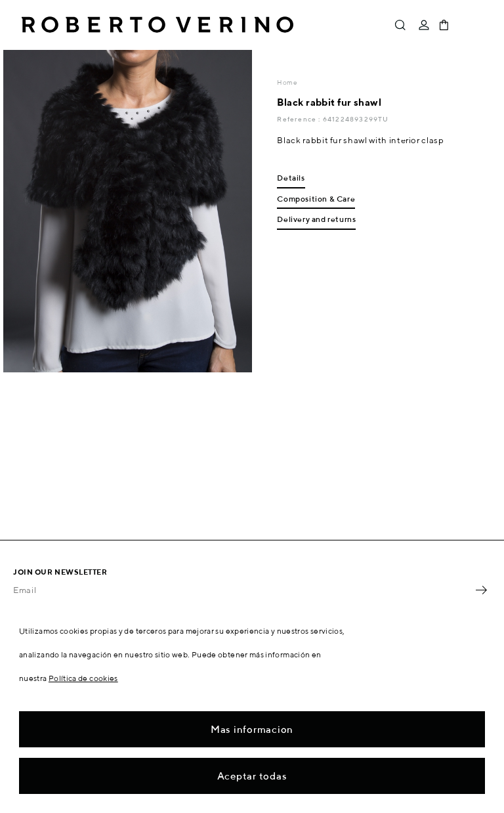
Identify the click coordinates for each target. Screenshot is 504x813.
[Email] (242, 590)
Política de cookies (83, 678)
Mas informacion (252, 729)
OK (481, 590)
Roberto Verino (157, 25)
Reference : (300, 119)
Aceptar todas (252, 776)
